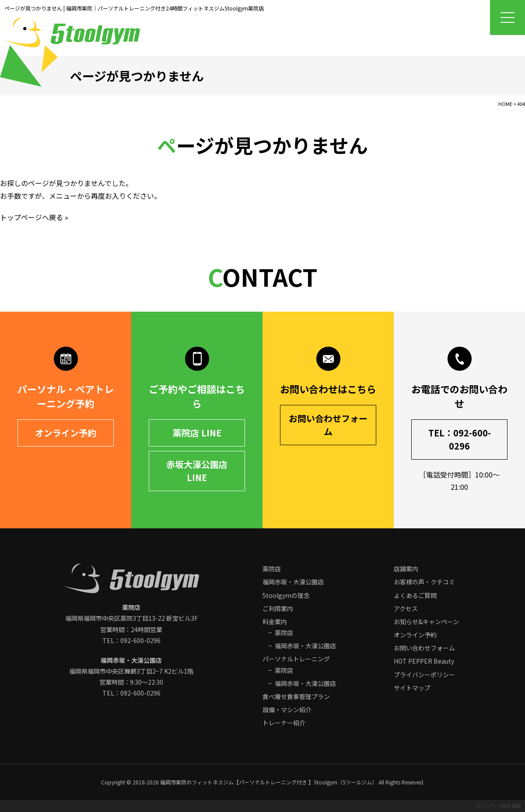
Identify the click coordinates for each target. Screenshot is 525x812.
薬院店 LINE (197, 433)
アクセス (406, 608)
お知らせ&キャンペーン (426, 622)
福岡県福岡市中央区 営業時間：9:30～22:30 (131, 671)
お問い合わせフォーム (328, 425)
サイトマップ (412, 688)
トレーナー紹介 (284, 723)
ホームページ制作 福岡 (498, 806)
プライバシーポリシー (424, 675)
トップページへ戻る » (34, 217)
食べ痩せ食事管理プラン (296, 696)
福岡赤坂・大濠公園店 (293, 582)
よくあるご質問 (415, 595)
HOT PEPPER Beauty (424, 661)
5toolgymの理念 (286, 595)
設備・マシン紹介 (287, 710)
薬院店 (272, 569)
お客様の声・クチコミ (424, 582)
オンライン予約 (66, 433)
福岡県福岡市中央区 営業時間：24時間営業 (131, 618)
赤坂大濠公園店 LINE (197, 471)
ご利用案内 (278, 608)
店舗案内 (406, 569)
